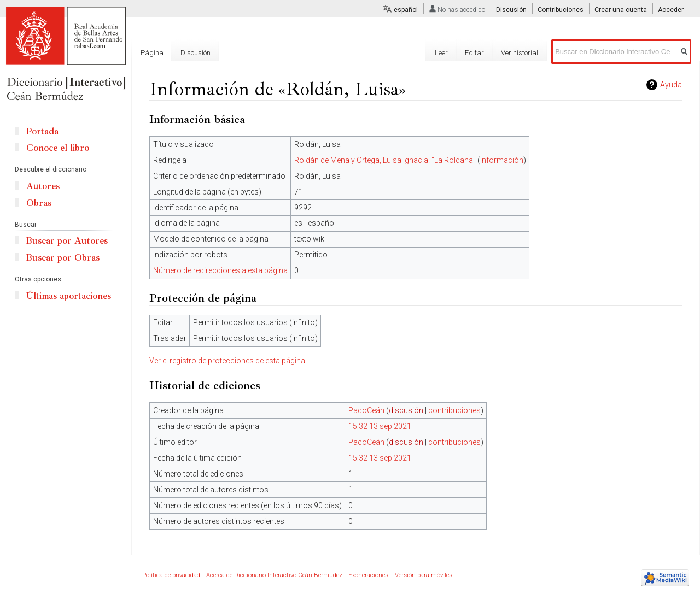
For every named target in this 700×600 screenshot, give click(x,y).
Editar (474, 53)
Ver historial (520, 53)
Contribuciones (561, 10)
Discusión (511, 10)
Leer (441, 53)
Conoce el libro (58, 148)
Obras (39, 203)
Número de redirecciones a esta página (220, 270)
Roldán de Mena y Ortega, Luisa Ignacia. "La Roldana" (385, 160)
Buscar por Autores (67, 241)
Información (502, 160)
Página (152, 53)
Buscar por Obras (63, 258)
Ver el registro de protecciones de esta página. (228, 361)
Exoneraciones (368, 575)
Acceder (671, 10)
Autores (43, 186)
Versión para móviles (424, 575)
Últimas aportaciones (69, 296)
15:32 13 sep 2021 (380, 426)
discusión (406, 410)
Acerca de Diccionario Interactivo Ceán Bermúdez (274, 575)
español (406, 10)
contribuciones (454, 410)
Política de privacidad (171, 575)
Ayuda (671, 85)
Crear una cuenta (621, 10)
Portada (42, 131)
